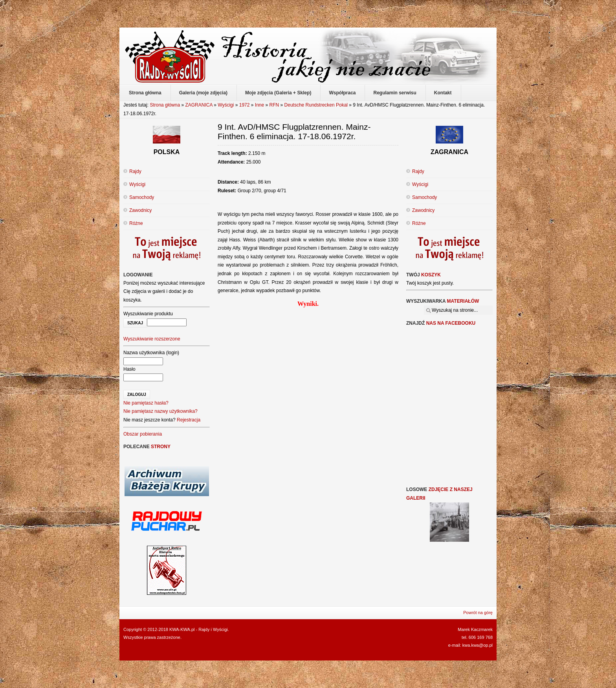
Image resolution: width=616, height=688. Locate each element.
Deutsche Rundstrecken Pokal (316, 105)
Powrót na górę (478, 613)
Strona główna (165, 105)
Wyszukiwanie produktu (148, 314)
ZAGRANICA (199, 105)
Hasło (129, 369)
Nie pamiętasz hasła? (146, 403)
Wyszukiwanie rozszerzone (152, 339)
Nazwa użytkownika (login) (151, 353)
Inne (259, 105)
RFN (274, 105)
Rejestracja (189, 420)
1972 (245, 105)
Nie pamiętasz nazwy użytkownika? (160, 411)
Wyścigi (226, 105)
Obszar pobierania (143, 434)
